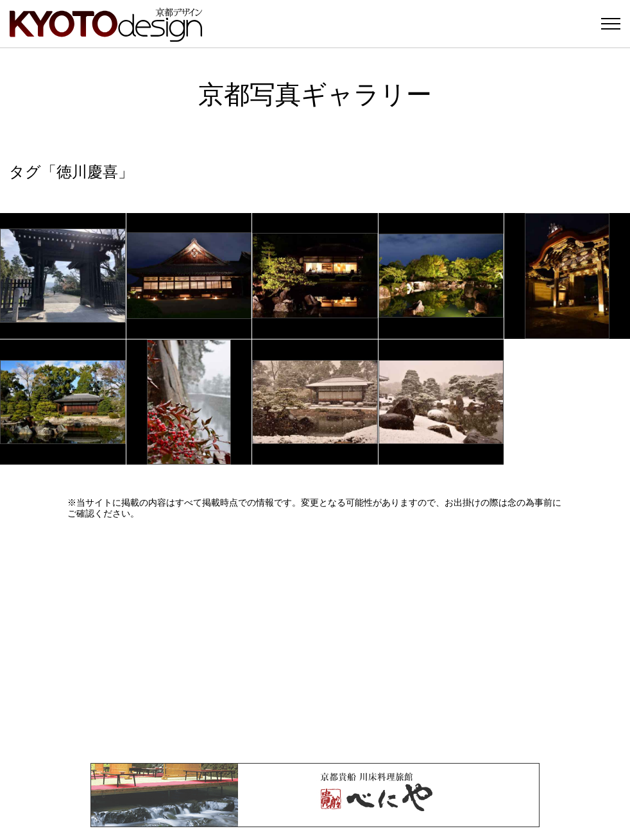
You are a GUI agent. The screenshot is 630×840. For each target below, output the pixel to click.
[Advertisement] (315, 641)
